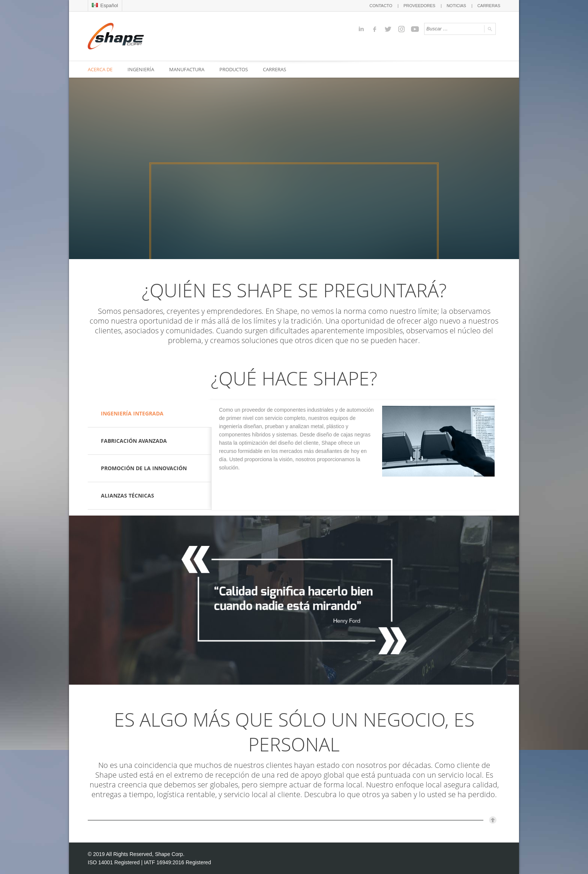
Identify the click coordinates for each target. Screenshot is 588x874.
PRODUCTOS (234, 69)
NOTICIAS (456, 6)
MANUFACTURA (187, 69)
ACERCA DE (100, 69)
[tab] (150, 414)
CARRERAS (489, 6)
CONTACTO (381, 6)
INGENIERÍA (141, 69)
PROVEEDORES (419, 6)
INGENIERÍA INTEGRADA (132, 413)
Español (105, 5)
